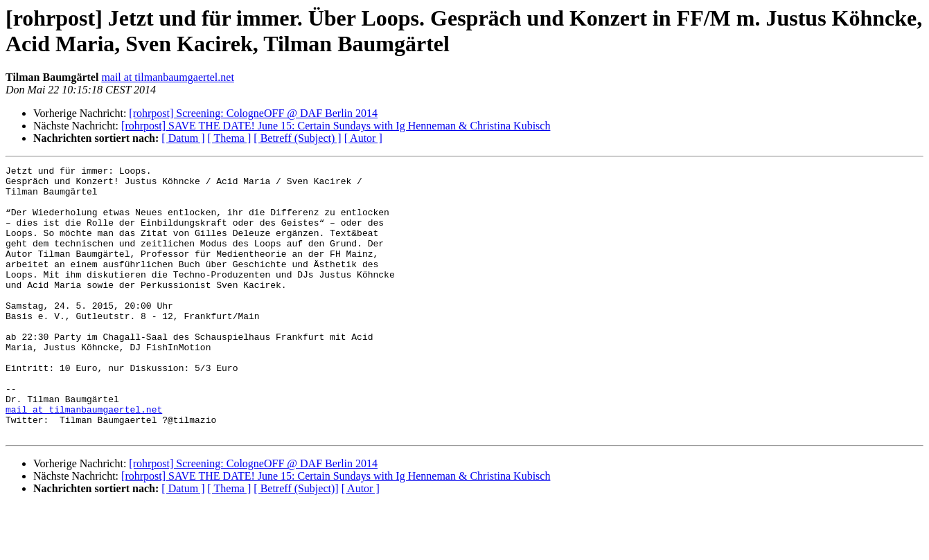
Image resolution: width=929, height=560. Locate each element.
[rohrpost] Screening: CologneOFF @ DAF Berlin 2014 (253, 113)
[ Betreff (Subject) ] (297, 138)
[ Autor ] (363, 138)
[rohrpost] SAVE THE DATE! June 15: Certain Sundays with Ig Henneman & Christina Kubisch (336, 126)
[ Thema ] (230, 138)
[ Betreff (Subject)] (296, 542)
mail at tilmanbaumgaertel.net (167, 77)
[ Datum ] (183, 138)
